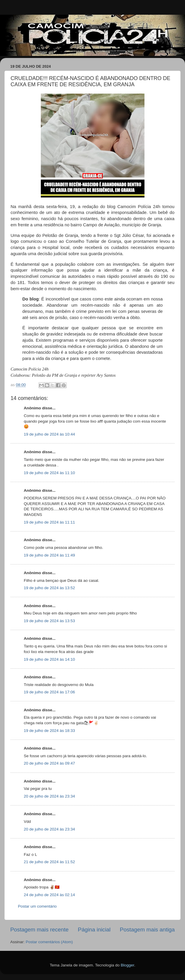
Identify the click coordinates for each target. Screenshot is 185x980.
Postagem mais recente (39, 930)
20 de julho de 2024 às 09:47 (49, 763)
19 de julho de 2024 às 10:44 (49, 434)
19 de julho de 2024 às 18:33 (49, 731)
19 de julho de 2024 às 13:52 (49, 588)
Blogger (127, 965)
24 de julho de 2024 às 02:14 (49, 895)
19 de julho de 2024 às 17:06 (49, 692)
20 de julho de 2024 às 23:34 (49, 796)
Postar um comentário (37, 906)
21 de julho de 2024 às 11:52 (49, 862)
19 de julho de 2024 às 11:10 (49, 473)
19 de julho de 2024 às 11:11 (49, 522)
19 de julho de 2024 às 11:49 (49, 555)
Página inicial (94, 930)
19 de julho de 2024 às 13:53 (49, 621)
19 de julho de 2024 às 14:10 (49, 659)
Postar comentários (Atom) (49, 942)
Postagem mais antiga (147, 930)
